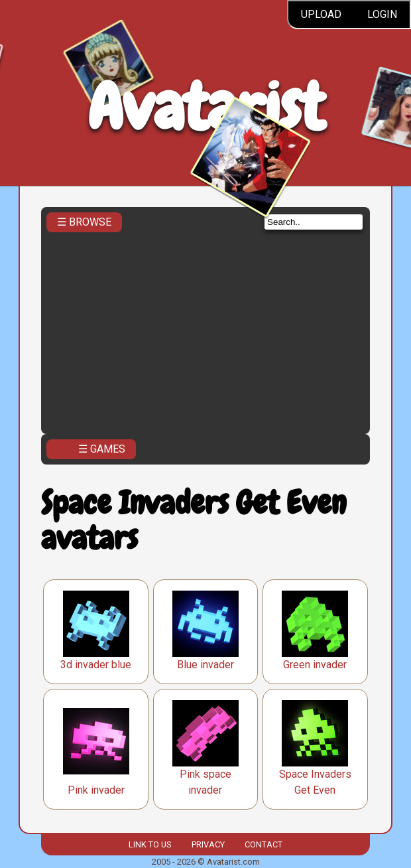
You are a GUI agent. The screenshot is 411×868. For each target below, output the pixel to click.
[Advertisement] (206, 329)
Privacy (208, 844)
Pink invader (96, 790)
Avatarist (206, 107)
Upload (321, 14)
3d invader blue (96, 665)
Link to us (150, 844)
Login (382, 14)
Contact (264, 844)
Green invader (315, 665)
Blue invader (206, 665)
